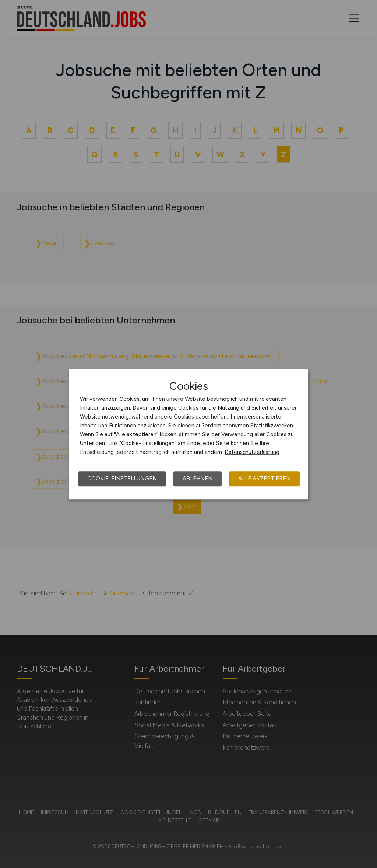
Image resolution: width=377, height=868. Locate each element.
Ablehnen (198, 479)
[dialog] (188, 434)
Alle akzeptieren (264, 479)
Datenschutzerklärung (252, 452)
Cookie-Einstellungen (122, 479)
